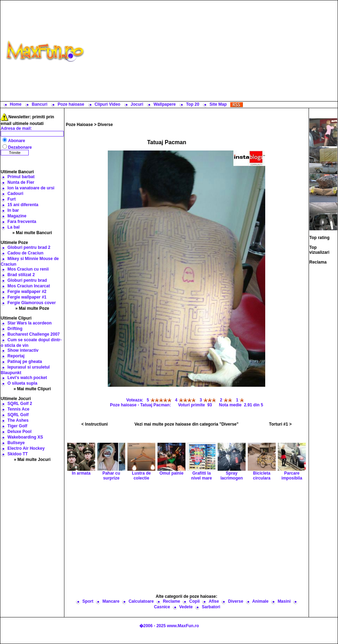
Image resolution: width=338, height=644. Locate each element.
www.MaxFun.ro (183, 626)
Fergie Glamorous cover (31, 303)
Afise (214, 601)
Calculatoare (141, 601)
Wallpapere (165, 104)
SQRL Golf (18, 415)
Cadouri (15, 194)
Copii (195, 601)
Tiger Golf (17, 426)
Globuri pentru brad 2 (29, 247)
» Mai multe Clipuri (32, 389)
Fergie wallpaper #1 (27, 297)
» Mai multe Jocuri (32, 460)
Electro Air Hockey (26, 448)
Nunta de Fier (21, 182)
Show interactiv (23, 350)
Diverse (105, 125)
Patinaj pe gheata (25, 362)
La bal (13, 227)
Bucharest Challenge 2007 (33, 334)
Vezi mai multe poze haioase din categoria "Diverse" (186, 424)
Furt (11, 199)
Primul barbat (21, 177)
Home (16, 104)
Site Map (218, 104)
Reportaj (16, 356)
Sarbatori (211, 607)
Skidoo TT (17, 454)
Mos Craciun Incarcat (29, 286)
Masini (284, 601)
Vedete (186, 607)
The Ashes (18, 420)
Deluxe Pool (19, 432)
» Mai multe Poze (32, 308)
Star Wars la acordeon (29, 323)
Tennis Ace (18, 409)
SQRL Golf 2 (20, 404)
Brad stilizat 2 (21, 275)
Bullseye (16, 443)
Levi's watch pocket (27, 378)
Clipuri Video (107, 104)
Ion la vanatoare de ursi (31, 188)
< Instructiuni (95, 424)
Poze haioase (71, 104)
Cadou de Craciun (25, 253)
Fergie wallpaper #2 (27, 292)
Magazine (17, 216)
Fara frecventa (22, 222)
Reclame (171, 601)
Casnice (162, 607)
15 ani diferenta (23, 205)
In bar (13, 210)
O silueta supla (22, 383)
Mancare (111, 601)
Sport (88, 601)
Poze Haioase (79, 125)
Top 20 (193, 104)
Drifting (15, 329)
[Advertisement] (213, 51)
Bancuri (40, 104)
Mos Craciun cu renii (28, 269)
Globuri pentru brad (27, 280)
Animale (260, 601)
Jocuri (137, 104)
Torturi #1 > (280, 424)
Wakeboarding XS (25, 437)
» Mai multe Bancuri (32, 233)
